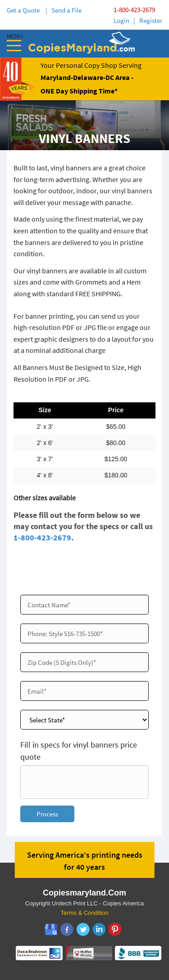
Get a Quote (25, 10)
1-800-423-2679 (134, 10)
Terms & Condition (84, 913)
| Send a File (64, 10)
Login (121, 20)
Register (151, 20)
